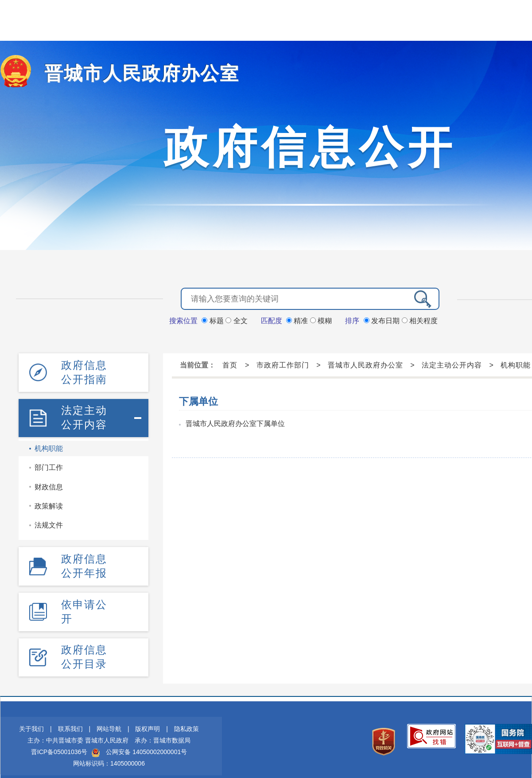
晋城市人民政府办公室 (128, 73)
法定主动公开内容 (84, 413)
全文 (236, 320)
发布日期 (383, 320)
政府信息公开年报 (84, 559)
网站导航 (109, 716)
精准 (298, 320)
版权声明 (148, 716)
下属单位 (198, 401)
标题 (214, 320)
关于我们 (31, 716)
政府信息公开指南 (84, 370)
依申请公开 (84, 602)
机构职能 (49, 443)
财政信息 (49, 481)
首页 (230, 364)
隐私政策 (186, 716)
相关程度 (420, 320)
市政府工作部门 (283, 364)
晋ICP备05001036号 (59, 739)
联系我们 (70, 716)
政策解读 (49, 500)
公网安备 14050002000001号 (146, 739)
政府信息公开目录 (84, 645)
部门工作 (49, 462)
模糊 (321, 320)
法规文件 (49, 519)
